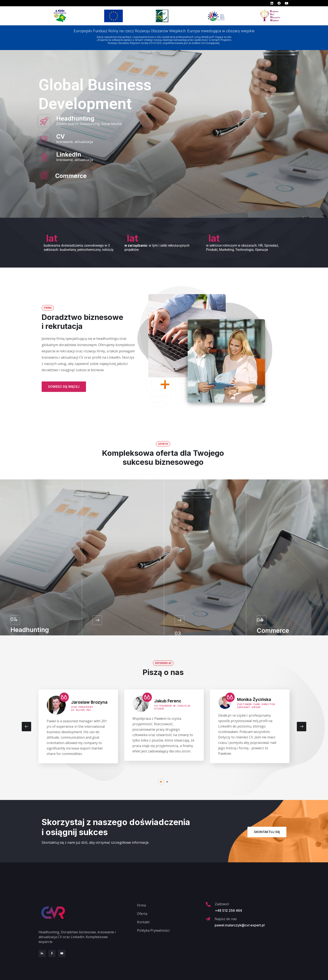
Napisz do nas (226, 919)
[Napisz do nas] (208, 919)
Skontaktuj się (267, 832)
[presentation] (26, 727)
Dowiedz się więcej (64, 387)
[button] (161, 782)
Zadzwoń (222, 904)
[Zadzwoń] (208, 904)
